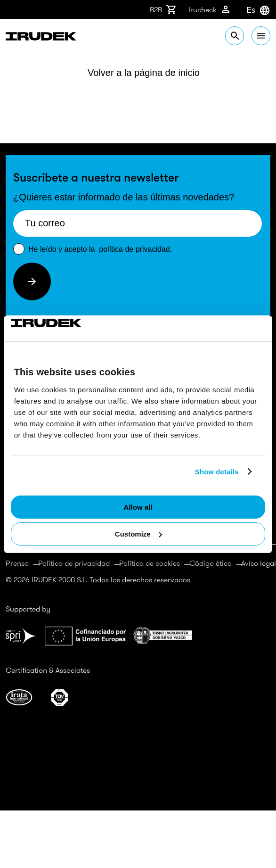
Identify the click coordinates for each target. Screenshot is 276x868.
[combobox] (246, 10)
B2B (163, 9)
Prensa (17, 563)
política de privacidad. (135, 249)
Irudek (41, 38)
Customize (138, 534)
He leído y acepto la (100, 249)
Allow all (138, 507)
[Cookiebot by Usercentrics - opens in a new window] (52, 329)
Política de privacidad (74, 563)
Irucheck (210, 9)
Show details (217, 472)
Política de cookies (150, 563)
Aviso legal (259, 563)
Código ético (211, 563)
